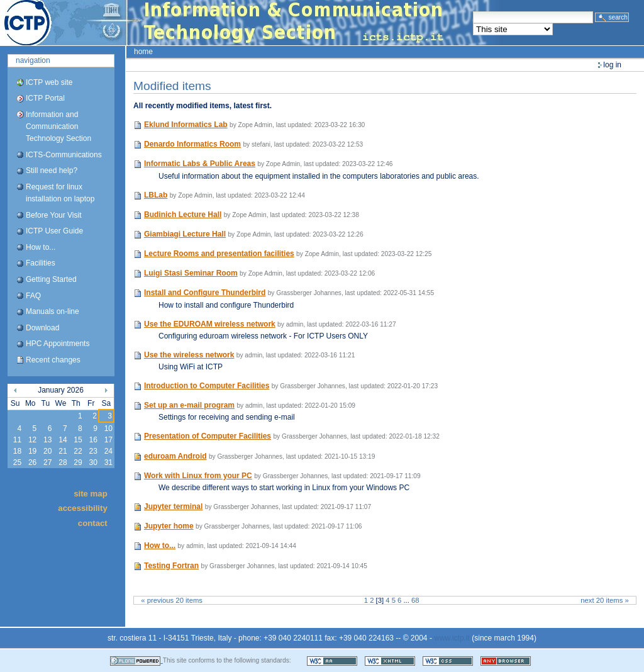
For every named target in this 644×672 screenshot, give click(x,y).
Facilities (41, 263)
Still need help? (52, 171)
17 (108, 440)
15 (78, 440)
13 (47, 440)
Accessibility (82, 508)
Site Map (91, 494)
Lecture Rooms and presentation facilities (219, 254)
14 (63, 440)
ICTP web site (49, 82)
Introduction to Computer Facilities (207, 386)
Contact (93, 523)
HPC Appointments (58, 344)
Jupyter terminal (173, 507)
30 (93, 462)
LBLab (156, 195)
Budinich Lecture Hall (183, 215)
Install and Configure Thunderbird (205, 293)
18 (17, 451)
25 (17, 462)
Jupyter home (169, 526)
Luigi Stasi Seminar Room (191, 273)
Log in (612, 65)
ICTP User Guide (54, 231)
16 (93, 440)
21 (63, 451)
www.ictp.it (452, 638)
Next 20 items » (604, 600)
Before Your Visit (54, 215)
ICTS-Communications (64, 155)
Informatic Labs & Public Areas (200, 164)
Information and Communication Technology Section (58, 126)
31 (108, 462)
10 (108, 428)
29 (78, 462)
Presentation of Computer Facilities (208, 436)
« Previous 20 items (172, 600)
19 (32, 451)
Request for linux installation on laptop (60, 193)
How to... (41, 247)
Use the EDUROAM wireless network (210, 324)
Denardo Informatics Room (192, 144)
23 (93, 451)
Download (42, 328)
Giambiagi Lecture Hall (185, 234)
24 (108, 451)
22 (78, 451)
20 (47, 451)
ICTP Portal (236, 23)
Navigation (33, 60)
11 (17, 440)
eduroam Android (175, 456)
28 (63, 462)
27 (47, 462)
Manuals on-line (53, 311)
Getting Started (51, 279)
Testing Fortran (171, 566)
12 (32, 440)
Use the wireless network (189, 355)
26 (32, 462)
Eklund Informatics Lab (186, 125)
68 (415, 600)
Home (143, 52)
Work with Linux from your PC (198, 476)
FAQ (33, 296)
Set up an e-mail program (189, 405)
